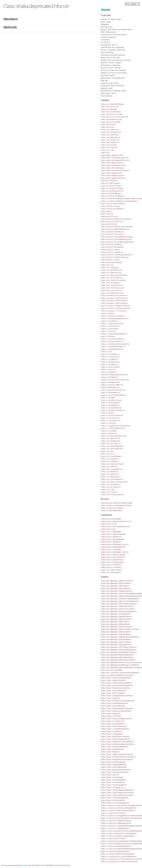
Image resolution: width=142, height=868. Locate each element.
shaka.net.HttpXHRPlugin (111, 193)
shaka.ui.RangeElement (110, 382)
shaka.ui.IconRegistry (110, 354)
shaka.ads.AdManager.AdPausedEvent (116, 624)
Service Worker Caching (111, 68)
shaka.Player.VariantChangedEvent (115, 803)
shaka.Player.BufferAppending (113, 691)
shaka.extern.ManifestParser (113, 557)
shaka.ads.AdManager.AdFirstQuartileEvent (119, 604)
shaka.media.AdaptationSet (112, 155)
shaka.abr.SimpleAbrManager (112, 104)
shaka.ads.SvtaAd (108, 125)
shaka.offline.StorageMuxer (112, 209)
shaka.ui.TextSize (108, 423)
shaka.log (105, 153)
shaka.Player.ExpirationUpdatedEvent (117, 719)
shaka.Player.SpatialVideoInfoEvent (116, 770)
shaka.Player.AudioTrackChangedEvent (117, 683)
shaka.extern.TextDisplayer (112, 562)
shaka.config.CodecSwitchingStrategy (117, 503)
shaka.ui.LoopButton (109, 359)
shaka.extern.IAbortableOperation (115, 527)
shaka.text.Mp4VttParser (111, 273)
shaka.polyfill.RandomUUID (112, 247)
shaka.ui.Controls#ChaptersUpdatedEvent (118, 836)
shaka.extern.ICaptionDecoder (113, 534)
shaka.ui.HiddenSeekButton (112, 349)
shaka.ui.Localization (110, 357)
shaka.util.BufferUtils (111, 439)
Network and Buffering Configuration (117, 30)
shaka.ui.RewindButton (110, 393)
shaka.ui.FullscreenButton (112, 342)
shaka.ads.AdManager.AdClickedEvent (116, 583)
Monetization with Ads (110, 58)
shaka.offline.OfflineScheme (113, 204)
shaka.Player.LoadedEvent (112, 731)
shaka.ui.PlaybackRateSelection (114, 375)
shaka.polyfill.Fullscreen (112, 222)
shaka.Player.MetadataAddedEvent (115, 747)
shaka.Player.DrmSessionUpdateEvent (116, 711)
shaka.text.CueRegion (110, 268)
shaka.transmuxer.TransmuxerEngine (116, 308)
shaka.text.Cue (107, 265)
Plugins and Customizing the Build (116, 60)
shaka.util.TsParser (109, 492)
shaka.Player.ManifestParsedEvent (115, 737)
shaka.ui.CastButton (109, 321)
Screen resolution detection (113, 50)
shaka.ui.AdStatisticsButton (113, 316)
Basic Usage (106, 22)
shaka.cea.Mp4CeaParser (111, 137)
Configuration (107, 27)
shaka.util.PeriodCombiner (112, 479)
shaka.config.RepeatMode (111, 511)
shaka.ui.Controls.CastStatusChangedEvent (119, 808)
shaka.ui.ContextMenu (110, 329)
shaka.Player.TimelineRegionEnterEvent (117, 793)
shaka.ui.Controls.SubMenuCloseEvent (117, 821)
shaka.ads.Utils (108, 127)
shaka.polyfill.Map (109, 224)
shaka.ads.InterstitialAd (112, 114)
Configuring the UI (109, 45)
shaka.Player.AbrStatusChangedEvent (116, 678)
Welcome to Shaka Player (111, 19)
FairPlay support (108, 75)
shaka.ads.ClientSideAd (111, 112)
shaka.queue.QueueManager (112, 262)
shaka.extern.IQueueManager (112, 539)
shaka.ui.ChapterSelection (112, 324)
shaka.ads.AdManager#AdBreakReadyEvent (117, 657)
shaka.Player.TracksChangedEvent (115, 798)
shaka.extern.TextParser (111, 565)
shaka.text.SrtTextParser (112, 278)
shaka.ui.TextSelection (111, 421)
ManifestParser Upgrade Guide (113, 91)
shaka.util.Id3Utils (109, 467)
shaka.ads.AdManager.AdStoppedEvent (116, 645)
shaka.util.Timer (108, 490)
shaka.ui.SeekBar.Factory (112, 400)
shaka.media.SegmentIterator (113, 176)
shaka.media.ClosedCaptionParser (115, 158)
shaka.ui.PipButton (109, 372)
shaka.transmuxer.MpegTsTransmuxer (116, 306)
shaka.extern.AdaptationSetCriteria (116, 521)
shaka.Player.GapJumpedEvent (113, 724)
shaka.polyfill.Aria (109, 216)
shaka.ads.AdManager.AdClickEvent (115, 586)
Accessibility (107, 96)
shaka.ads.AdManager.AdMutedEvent (115, 622)
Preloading (105, 40)
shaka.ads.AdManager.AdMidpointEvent (117, 619)
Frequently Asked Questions (112, 86)
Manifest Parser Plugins (111, 63)
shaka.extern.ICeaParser (111, 537)
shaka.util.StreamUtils (111, 484)
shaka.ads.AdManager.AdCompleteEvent (117, 591)
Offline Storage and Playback (113, 70)
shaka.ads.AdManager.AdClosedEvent (116, 588)
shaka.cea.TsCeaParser (110, 140)
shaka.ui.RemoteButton (110, 387)
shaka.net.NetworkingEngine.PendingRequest (119, 201)
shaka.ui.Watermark (109, 433)
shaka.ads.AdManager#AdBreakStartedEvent (118, 660)
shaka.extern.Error (109, 524)
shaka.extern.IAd (108, 529)
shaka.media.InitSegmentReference (115, 160)
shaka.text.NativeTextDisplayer (114, 275)
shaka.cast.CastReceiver (111, 132)
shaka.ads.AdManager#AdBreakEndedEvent (117, 655)
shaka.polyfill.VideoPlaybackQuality (117, 255)
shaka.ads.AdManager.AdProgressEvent (117, 627)
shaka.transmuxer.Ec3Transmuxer (114, 301)
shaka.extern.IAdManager (111, 532)
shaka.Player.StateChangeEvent (114, 780)
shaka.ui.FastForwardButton (112, 339)
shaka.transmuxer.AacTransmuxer (114, 296)
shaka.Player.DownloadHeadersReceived (117, 708)
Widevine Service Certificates (114, 73)
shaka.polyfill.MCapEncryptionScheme (117, 227)
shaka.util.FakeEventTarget (112, 464)
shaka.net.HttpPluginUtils (112, 191)
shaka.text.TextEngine (110, 283)
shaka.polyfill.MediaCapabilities (115, 229)
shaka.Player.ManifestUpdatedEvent (116, 739)
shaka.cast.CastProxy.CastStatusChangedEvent (120, 673)
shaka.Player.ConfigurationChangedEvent (118, 701)
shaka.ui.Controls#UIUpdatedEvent (115, 851)
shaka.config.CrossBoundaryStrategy (116, 506)
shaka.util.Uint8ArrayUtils (112, 495)
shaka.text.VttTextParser (112, 290)
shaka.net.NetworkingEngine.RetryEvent (117, 675)
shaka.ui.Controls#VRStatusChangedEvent (118, 854)
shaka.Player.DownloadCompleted (114, 703)
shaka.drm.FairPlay (109, 145)
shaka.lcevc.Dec (108, 150)
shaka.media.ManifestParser (112, 163)
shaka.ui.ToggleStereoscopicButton (116, 426)
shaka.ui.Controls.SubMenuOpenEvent (116, 823)
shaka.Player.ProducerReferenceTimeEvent (118, 757)
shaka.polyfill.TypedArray (112, 252)
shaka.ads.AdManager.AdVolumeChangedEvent (119, 650)
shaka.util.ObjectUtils (111, 477)
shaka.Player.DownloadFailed (113, 706)
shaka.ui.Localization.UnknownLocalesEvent (119, 862)
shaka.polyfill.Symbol (110, 250)
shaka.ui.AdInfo (108, 313)
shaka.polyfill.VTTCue (110, 260)
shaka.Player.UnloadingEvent (113, 800)
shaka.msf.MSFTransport (111, 183)
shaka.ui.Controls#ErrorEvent (113, 839)
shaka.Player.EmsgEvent (111, 714)
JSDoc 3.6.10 (23, 865)
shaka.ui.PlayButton (109, 377)
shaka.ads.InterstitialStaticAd (114, 117)
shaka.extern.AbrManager (111, 519)
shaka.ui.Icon (107, 352)
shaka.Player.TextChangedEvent (114, 785)
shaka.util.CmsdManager (111, 441)
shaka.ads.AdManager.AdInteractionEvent (118, 609)
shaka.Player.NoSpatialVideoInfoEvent (117, 754)
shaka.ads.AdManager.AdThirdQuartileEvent (119, 647)
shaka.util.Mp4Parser (110, 474)
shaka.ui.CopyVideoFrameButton (114, 334)
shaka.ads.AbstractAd (110, 107)
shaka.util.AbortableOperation (114, 436)
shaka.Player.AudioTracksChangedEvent (117, 685)
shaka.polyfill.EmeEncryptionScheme (116, 219)
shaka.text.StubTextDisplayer (113, 280)
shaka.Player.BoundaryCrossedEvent (116, 688)
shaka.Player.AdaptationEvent (113, 680)
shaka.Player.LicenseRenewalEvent (115, 729)
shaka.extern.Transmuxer (111, 567)
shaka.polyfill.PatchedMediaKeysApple (117, 237)
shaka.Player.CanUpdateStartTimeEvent (117, 696)
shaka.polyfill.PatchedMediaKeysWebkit (117, 242)
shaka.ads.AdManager (109, 109)
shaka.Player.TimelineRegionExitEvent (117, 795)
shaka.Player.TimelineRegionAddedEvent (117, 790)
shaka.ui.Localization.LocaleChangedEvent (119, 856)
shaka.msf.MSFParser (109, 181)
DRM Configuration (108, 32)
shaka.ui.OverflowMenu (110, 367)
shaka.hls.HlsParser (109, 148)
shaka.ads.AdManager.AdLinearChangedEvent (119, 611)
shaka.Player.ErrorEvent (111, 716)
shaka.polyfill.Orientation (112, 234)
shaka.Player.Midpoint (110, 752)
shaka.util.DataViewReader (112, 446)
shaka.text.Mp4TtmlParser (112, 270)
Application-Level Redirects (113, 78)
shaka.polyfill (107, 214)
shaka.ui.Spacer (108, 413)
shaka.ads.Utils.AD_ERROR (112, 670)
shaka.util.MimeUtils (110, 472)
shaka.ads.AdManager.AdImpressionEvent (117, 606)
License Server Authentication (114, 35)
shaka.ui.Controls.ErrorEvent (113, 813)
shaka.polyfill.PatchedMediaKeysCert (117, 239)
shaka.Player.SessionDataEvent (114, 767)
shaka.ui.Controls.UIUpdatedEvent (115, 828)
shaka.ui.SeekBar (108, 398)
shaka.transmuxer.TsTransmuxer (114, 311)
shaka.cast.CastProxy (110, 130)
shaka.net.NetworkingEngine (112, 196)
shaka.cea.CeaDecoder (110, 135)
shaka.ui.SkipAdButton (110, 405)
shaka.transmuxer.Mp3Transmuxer (114, 303)
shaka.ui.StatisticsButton (112, 416)
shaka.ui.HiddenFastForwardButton (115, 344)
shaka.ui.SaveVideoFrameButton (114, 395)
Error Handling (107, 52)
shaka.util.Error (108, 454)
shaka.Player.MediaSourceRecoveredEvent (118, 744)
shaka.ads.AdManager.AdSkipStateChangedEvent (120, 637)
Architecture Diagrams (110, 65)
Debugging (105, 24)
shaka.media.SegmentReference (113, 178)
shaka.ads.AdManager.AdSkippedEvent (116, 634)
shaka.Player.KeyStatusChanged (114, 726)
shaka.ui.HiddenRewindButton (113, 347)
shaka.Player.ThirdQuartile (112, 788)
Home (105, 10)
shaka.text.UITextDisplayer (112, 288)
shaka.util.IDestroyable (111, 570)
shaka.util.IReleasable (111, 573)
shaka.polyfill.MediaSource (112, 232)
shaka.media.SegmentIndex (112, 173)
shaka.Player (106, 211)
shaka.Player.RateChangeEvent (113, 762)
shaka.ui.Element (108, 336)
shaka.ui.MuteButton (109, 365)
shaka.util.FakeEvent (110, 461)
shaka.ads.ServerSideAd (111, 122)
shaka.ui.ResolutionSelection (113, 390)
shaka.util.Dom (107, 451)
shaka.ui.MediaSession (110, 362)
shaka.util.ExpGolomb (110, 459)
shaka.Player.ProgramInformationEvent (117, 759)
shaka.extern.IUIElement (111, 542)
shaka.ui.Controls (108, 331)
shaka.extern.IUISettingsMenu (113, 555)
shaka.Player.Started (110, 775)
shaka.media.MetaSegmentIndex (113, 165)
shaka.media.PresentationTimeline (115, 171)
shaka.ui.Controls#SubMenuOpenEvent (116, 846)
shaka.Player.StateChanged (112, 777)
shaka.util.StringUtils (111, 487)
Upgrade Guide (107, 88)
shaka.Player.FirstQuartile (112, 721)
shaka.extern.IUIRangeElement (113, 547)
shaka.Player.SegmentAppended (113, 765)
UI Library (105, 42)
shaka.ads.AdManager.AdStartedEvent (116, 642)
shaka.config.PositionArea (112, 508)
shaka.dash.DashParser (110, 142)
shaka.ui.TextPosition (110, 418)
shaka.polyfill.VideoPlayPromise (115, 257)
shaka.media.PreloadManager (112, 168)
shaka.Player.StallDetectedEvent (115, 772)
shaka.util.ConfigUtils (111, 444)
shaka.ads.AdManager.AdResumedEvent (116, 632)
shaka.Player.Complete (110, 698)
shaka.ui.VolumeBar (109, 431)
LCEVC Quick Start (108, 93)
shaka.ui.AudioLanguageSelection (115, 319)
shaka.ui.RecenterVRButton (112, 385)
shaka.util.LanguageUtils (112, 469)
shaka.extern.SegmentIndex (112, 560)
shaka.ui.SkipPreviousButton (113, 410)
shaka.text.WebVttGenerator (112, 293)
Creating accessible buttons (113, 55)
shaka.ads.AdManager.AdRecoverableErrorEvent (120, 629)
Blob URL (104, 81)
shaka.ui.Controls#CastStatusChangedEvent (119, 833)
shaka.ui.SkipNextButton (111, 408)
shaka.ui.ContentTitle (110, 326)
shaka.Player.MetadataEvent (112, 749)
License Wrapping (108, 37)
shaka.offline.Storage (110, 206)
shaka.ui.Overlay (108, 370)
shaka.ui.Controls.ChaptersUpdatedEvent (118, 811)
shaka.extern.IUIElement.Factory (115, 544)
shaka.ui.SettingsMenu (110, 403)
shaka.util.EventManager (111, 456)
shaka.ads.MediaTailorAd (111, 119)
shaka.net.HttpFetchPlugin (112, 188)
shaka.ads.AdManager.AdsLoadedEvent (116, 640)
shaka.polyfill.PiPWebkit (112, 245)
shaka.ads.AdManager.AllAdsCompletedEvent (119, 652)
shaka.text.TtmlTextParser (112, 285)
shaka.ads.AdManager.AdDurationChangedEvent (120, 601)
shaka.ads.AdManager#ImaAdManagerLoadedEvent (120, 665)
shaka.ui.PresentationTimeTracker (115, 380)
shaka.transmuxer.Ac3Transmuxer (114, 298)
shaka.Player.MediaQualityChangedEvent (117, 742)
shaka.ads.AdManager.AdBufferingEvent (117, 581)
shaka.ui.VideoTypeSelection (113, 428)
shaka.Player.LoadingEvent (112, 734)
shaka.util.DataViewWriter (112, 449)
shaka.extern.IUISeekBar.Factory (115, 552)
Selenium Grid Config (110, 83)
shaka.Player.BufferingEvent (113, 693)
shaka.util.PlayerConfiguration (114, 482)
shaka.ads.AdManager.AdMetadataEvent (117, 617)
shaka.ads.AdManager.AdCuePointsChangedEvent (120, 599)
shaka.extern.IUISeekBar (111, 550)
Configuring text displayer (112, 47)
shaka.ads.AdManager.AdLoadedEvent (116, 614)
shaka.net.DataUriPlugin (111, 186)
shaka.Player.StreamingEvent (113, 782)
